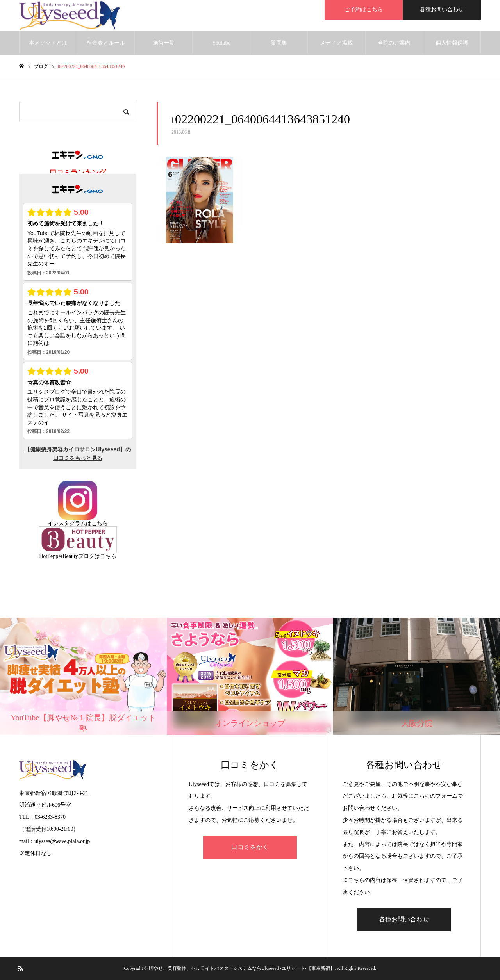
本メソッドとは (48, 43)
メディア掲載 (336, 43)
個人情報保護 (452, 43)
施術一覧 (164, 43)
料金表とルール (106, 43)
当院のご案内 (394, 43)
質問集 (279, 43)
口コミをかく (250, 847)
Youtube (221, 43)
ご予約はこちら (364, 10)
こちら (100, 523)
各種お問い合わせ (442, 10)
